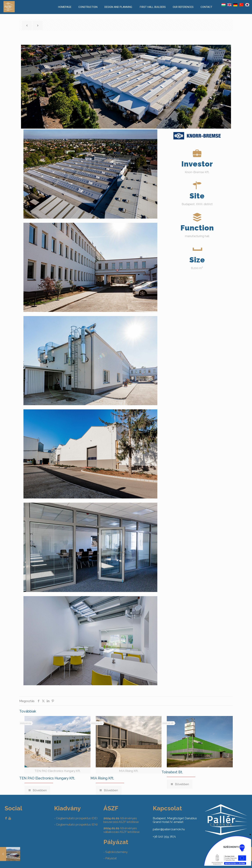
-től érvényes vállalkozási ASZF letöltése (122, 830)
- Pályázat (110, 858)
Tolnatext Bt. (172, 772)
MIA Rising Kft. (102, 778)
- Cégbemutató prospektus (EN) (76, 824)
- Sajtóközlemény (115, 852)
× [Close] (250, 834)
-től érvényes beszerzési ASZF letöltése (121, 820)
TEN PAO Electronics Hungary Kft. (47, 778)
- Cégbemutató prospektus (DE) (76, 818)
